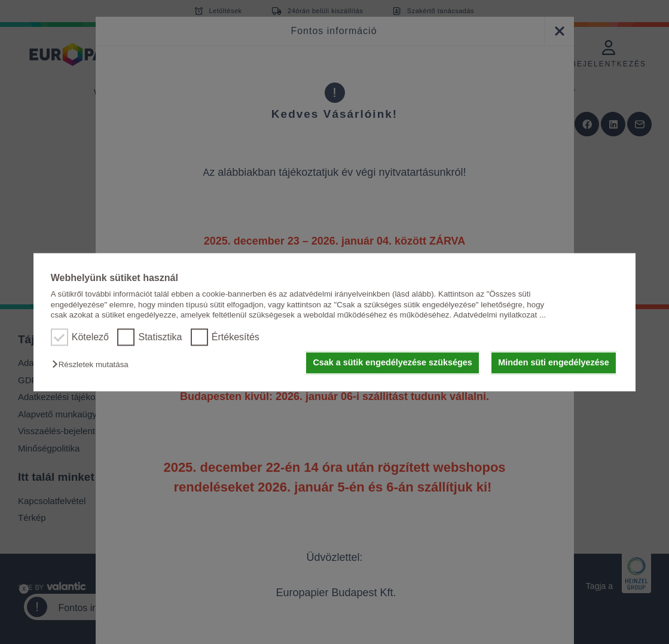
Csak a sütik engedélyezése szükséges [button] (392, 363)
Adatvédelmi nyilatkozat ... (500, 315)
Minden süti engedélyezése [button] (554, 363)
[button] (93, 365)
